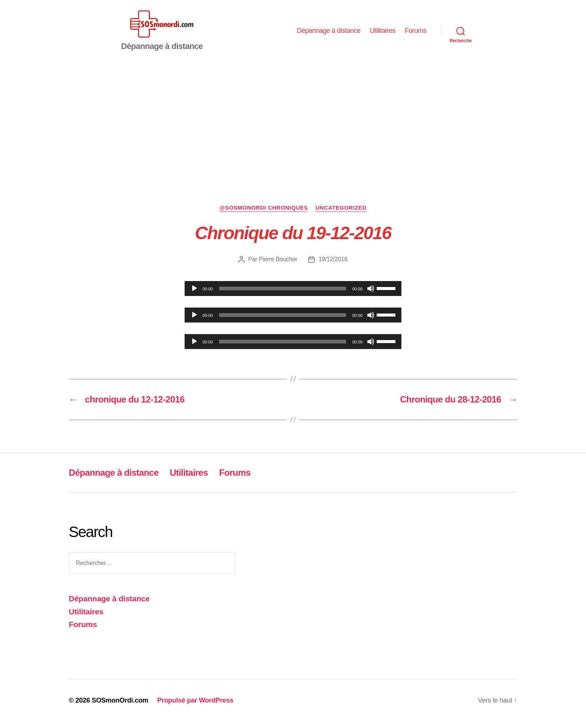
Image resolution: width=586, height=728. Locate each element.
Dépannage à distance (329, 34)
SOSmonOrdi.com (120, 707)
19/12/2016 (333, 265)
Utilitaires (383, 34)
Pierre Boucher (278, 265)
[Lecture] (194, 294)
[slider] (283, 294)
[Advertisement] (293, 124)
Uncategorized (341, 214)
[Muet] (371, 294)
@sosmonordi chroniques (264, 214)
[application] (293, 294)
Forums (416, 34)
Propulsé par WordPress (195, 707)
